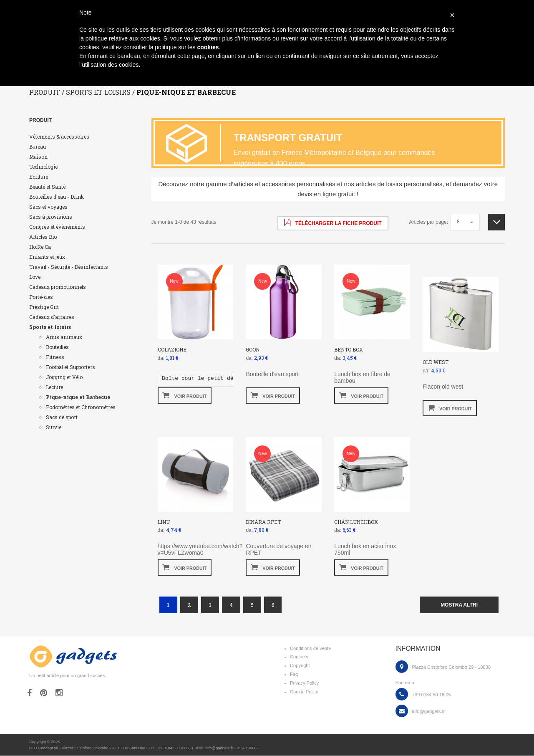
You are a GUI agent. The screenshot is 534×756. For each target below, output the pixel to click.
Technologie (43, 167)
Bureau (38, 147)
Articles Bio (43, 237)
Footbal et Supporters (71, 367)
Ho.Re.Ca (40, 247)
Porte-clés (41, 297)
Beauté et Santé (47, 187)
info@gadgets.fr (429, 712)
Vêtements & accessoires (59, 137)
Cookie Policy (304, 692)
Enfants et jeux (47, 257)
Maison (38, 157)
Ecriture (39, 177)
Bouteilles (57, 347)
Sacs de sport (62, 417)
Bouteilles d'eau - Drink (57, 197)
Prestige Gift (44, 307)
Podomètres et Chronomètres (81, 407)
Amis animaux (64, 337)
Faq (294, 675)
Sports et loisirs (50, 327)
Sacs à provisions (51, 217)
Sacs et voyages (48, 207)
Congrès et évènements (57, 227)
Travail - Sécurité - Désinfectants (69, 267)
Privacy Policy (304, 683)
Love (35, 277)
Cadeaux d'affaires (52, 317)
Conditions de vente (310, 649)
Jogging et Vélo (64, 377)
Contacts (299, 657)
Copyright (300, 666)
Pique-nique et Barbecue (78, 397)
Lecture (54, 387)
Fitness (55, 357)
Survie (54, 427)
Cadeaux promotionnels (58, 287)
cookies (208, 47)
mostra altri (459, 605)
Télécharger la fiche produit (333, 223)
